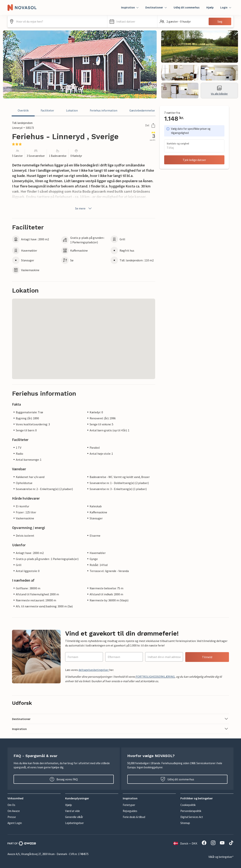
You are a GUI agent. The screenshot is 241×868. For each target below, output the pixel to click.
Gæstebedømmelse (142, 110)
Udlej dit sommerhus (187, 7)
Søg (220, 21)
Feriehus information (104, 110)
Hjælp (210, 7)
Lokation (72, 110)
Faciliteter (47, 110)
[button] (132, 21)
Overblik (23, 110)
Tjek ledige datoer (194, 160)
